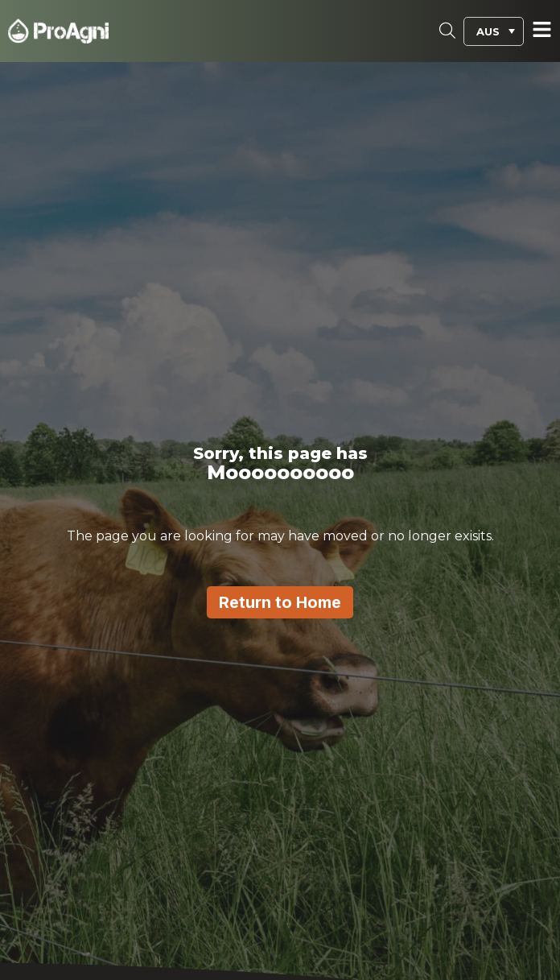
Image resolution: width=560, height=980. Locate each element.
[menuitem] (494, 31)
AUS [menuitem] (488, 31)
